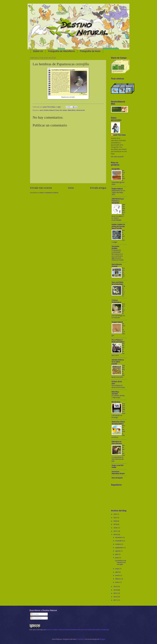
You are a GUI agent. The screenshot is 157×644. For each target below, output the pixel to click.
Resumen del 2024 (124, 273)
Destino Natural (49, 110)
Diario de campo (61, 110)
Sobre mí (38, 51)
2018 (115, 528)
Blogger (102, 639)
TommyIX (80, 639)
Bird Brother (116, 402)
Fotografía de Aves (90, 51)
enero (118, 582)
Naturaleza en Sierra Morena (117, 443)
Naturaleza (72, 110)
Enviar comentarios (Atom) (49, 193)
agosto (118, 551)
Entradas (35, 614)
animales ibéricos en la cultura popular (118, 362)
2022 (115, 514)
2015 (115, 587)
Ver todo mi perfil (117, 157)
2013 (115, 593)
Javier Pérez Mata (120, 135)
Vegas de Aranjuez (124, 291)
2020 (115, 521)
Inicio (71, 188)
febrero (118, 579)
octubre (118, 544)
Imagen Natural (117, 322)
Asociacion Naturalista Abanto (118, 473)
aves (41, 110)
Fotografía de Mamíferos (61, 51)
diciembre (119, 537)
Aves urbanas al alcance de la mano (118, 386)
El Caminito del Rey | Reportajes (118, 397)
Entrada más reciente (41, 188)
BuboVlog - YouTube (116, 393)
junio (117, 558)
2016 (115, 535)
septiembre (120, 548)
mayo (117, 569)
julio (117, 554)
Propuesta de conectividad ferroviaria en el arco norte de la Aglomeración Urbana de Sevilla (118, 255)
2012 (115, 597)
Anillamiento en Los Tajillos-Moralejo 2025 (118, 193)
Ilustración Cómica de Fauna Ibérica (118, 423)
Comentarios (36, 618)
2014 (115, 590)
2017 (115, 531)
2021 (115, 518)
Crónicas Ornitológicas (116, 301)
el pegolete (116, 169)
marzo (118, 575)
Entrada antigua (98, 188)
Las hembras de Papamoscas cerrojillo (121, 562)
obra (34, 630)
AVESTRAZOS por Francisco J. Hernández (118, 201)
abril (117, 572)
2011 (115, 600)
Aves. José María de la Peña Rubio (117, 283)
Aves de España (117, 478)
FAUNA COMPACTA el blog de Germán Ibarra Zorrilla (118, 227)
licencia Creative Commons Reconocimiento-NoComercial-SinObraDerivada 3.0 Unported (78, 630)
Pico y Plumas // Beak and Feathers (118, 341)
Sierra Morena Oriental (117, 265)
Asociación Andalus (115, 247)
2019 (115, 524)
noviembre (119, 541)
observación (81, 110)
